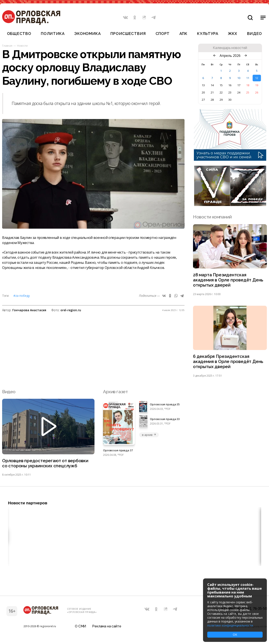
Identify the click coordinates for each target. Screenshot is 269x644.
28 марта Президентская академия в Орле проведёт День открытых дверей (228, 280)
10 (239, 78)
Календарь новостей (230, 48)
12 (257, 78)
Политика (53, 34)
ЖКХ (233, 34)
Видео (255, 34)
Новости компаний (212, 217)
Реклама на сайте (107, 628)
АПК (183, 34)
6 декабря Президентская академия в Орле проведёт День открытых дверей (228, 362)
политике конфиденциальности (230, 625)
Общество (19, 34)
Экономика (87, 34)
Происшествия (128, 34)
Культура (208, 34)
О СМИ (81, 628)
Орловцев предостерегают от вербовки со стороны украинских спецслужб (46, 465)
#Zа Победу (22, 296)
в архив (149, 436)
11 (248, 78)
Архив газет (115, 393)
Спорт (163, 34)
